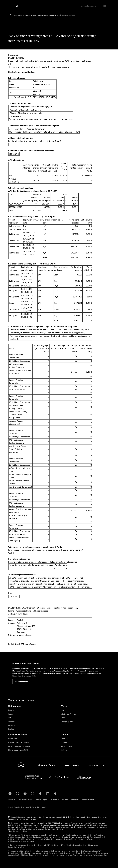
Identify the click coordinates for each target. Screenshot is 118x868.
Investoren (18, 15)
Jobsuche (12, 714)
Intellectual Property (69, 714)
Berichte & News (30, 15)
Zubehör (64, 743)
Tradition (64, 718)
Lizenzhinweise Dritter (71, 800)
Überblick (12, 710)
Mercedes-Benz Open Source (19, 746)
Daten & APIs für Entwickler (19, 743)
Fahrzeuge (64, 739)
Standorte (12, 722)
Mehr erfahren (21, 682)
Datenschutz (55, 800)
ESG (62, 710)
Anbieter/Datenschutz (88, 6)
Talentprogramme (67, 722)
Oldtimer (64, 750)
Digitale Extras (66, 746)
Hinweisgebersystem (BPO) (18, 750)
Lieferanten (13, 739)
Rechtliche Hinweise (26, 800)
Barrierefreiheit (88, 800)
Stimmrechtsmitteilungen (47, 15)
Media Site (12, 725)
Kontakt (11, 729)
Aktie (10, 718)
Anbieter (12, 800)
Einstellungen (42, 800)
